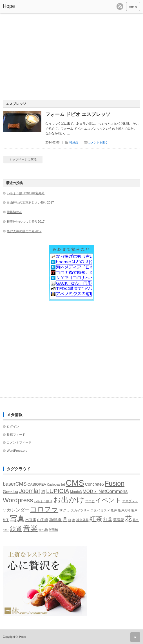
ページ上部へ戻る (135, 637)
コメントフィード (19, 442)
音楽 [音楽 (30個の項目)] (30, 528)
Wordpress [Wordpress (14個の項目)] (18, 500)
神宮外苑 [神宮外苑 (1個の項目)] (82, 520)
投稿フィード (16, 435)
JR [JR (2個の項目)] (43, 492)
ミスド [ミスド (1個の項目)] (105, 510)
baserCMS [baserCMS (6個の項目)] (15, 484)
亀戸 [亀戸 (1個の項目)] (114, 510)
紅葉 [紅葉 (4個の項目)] (108, 519)
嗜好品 (74, 142)
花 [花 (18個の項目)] (128, 519)
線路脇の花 (14, 212)
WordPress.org (17, 451)
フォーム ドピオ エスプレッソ (78, 114)
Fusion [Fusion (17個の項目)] (115, 483)
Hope (9, 6)
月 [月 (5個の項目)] (65, 519)
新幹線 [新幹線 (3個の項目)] (55, 520)
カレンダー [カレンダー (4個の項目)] (18, 510)
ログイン (13, 426)
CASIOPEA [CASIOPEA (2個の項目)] (37, 484)
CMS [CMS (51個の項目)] (75, 483)
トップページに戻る (23, 159)
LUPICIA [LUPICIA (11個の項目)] (58, 491)
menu (133, 6)
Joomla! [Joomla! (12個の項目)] (29, 491)
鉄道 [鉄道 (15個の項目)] (16, 529)
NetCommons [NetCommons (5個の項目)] (113, 491)
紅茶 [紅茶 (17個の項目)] (96, 519)
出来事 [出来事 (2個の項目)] (31, 520)
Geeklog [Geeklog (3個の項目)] (10, 492)
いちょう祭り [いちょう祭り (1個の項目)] (43, 501)
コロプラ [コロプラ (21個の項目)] (44, 509)
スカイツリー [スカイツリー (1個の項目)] (80, 510)
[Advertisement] (71, 58)
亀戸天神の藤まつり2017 (24, 231)
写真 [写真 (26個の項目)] (17, 519)
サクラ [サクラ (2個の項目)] (65, 510)
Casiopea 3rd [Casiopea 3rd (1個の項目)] (56, 485)
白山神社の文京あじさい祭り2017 (30, 202)
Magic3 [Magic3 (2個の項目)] (76, 492)
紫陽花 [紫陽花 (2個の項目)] (119, 520)
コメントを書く (98, 142)
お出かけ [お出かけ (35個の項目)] (69, 500)
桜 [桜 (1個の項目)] (70, 520)
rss (120, 6)
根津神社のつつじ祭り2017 (26, 221)
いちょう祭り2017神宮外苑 (26, 193)
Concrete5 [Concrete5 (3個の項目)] (94, 484)
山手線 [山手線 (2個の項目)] (43, 520)
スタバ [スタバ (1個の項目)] (95, 510)
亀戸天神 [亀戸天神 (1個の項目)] (124, 510)
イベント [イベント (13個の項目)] (108, 500)
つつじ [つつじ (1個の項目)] (90, 501)
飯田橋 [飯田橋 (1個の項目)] (53, 530)
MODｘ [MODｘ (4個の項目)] (90, 491)
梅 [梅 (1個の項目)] (74, 520)
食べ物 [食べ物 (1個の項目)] (43, 530)
